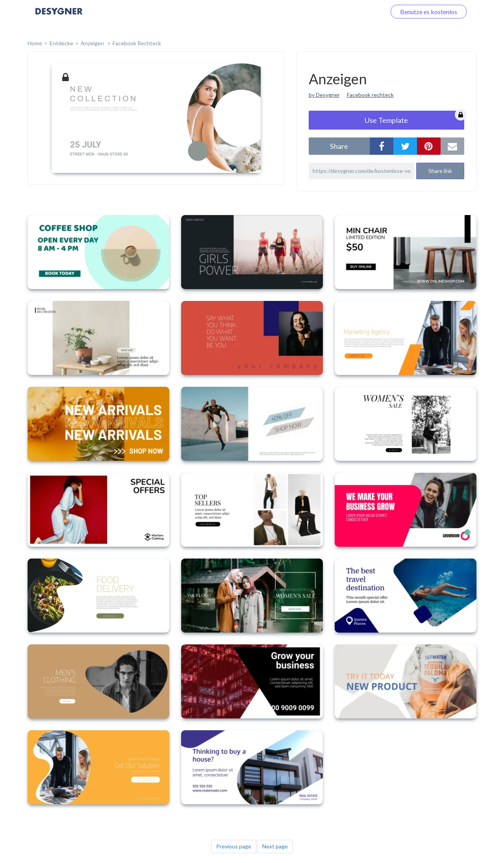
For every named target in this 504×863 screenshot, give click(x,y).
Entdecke (61, 43)
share (339, 146)
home (35, 43)
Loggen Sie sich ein (351, 12)
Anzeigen (93, 43)
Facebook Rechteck (137, 43)
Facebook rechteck (370, 95)
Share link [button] (440, 171)
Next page (275, 846)
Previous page (234, 846)
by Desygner (324, 95)
